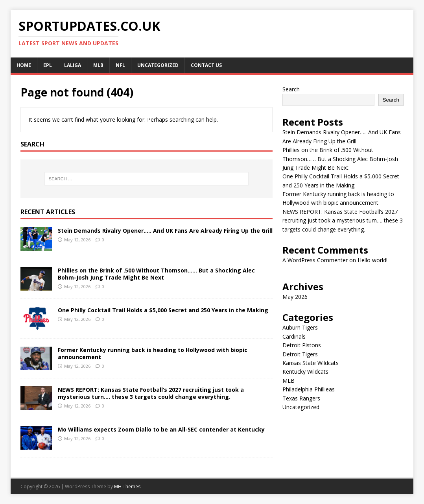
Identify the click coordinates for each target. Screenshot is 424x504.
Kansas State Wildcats (311, 363)
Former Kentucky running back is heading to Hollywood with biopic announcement (153, 353)
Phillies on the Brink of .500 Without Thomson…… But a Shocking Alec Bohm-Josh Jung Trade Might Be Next (156, 274)
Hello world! (372, 260)
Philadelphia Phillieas (309, 389)
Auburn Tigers (300, 327)
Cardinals (294, 336)
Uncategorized (158, 65)
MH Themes (127, 486)
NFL (120, 65)
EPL (48, 65)
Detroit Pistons (302, 345)
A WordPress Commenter (315, 260)
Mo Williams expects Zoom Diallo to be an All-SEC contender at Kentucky (161, 429)
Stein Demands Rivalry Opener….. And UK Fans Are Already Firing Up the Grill (165, 231)
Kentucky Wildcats (305, 372)
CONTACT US (206, 65)
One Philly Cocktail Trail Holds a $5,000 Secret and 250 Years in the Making (163, 310)
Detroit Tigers (300, 354)
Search (291, 89)
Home (24, 65)
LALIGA (73, 65)
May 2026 (295, 297)
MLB (98, 65)
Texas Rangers (301, 398)
